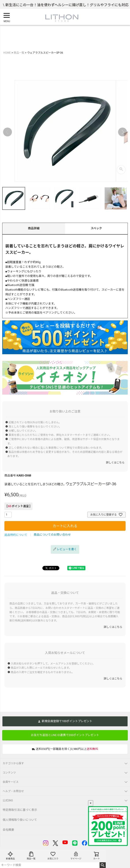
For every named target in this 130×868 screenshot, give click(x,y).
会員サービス (11, 782)
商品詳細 (34, 228)
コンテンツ (9, 773)
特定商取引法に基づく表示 (20, 810)
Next (122, 132)
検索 (103, 865)
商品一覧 (31, 856)
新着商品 (10, 856)
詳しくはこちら (115, 463)
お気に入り (53, 856)
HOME (7, 53)
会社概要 (8, 830)
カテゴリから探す (13, 763)
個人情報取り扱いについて (20, 820)
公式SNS (8, 800)
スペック (96, 228)
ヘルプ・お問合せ (13, 791)
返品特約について (16, 535)
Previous (8, 132)
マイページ (76, 856)
